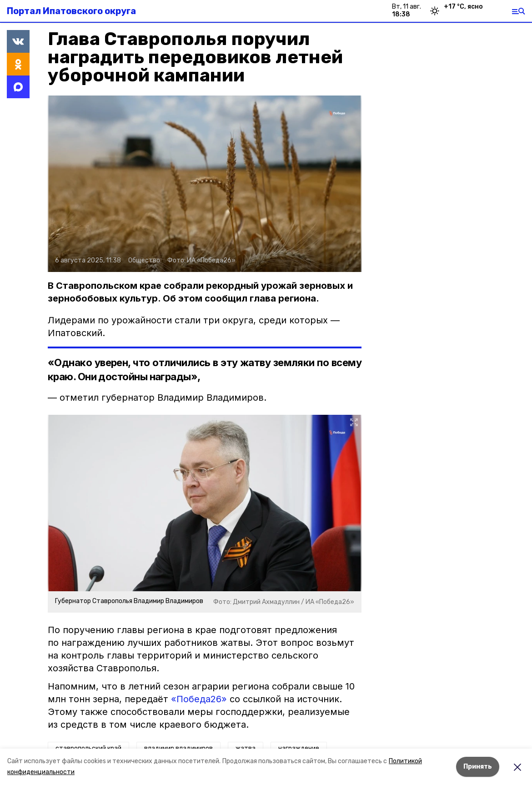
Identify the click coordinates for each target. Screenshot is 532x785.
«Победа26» (199, 699)
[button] (205, 184)
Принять (478, 767)
